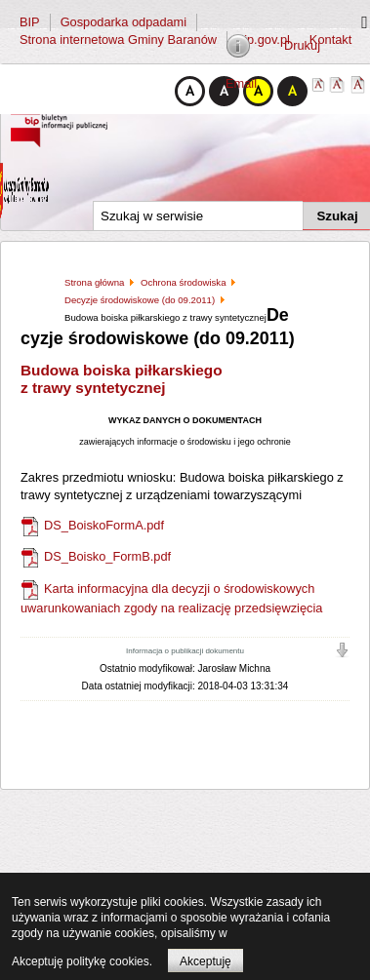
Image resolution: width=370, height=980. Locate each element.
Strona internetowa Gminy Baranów (118, 39)
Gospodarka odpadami (123, 22)
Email (241, 83)
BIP (30, 22)
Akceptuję (206, 961)
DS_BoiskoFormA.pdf (104, 525)
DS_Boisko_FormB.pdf (107, 557)
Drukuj (302, 45)
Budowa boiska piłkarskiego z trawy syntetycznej (122, 379)
